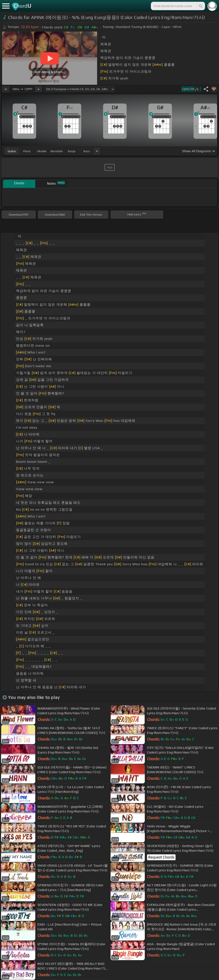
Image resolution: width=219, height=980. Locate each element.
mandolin (57, 151)
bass (87, 151)
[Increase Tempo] (38, 89)
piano (27, 151)
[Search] (200, 6)
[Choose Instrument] (97, 151)
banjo (72, 151)
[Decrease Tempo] (6, 89)
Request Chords (161, 857)
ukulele (42, 151)
